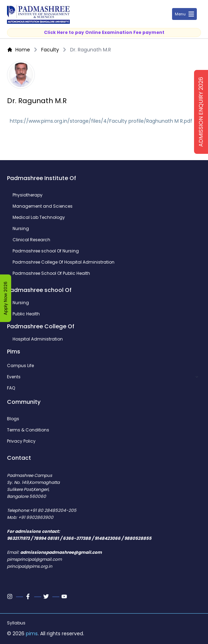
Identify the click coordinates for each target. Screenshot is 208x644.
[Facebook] (29, 596)
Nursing (21, 229)
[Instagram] (10, 596)
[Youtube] (65, 596)
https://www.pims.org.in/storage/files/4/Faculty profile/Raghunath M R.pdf (101, 121)
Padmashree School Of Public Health (51, 273)
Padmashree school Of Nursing (46, 251)
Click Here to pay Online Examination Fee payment (104, 32)
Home (18, 50)
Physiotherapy (28, 195)
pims (32, 634)
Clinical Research (31, 240)
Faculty (50, 50)
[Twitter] (47, 596)
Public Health (26, 314)
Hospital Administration (38, 339)
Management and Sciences (43, 206)
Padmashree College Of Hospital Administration (64, 262)
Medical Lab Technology (39, 217)
